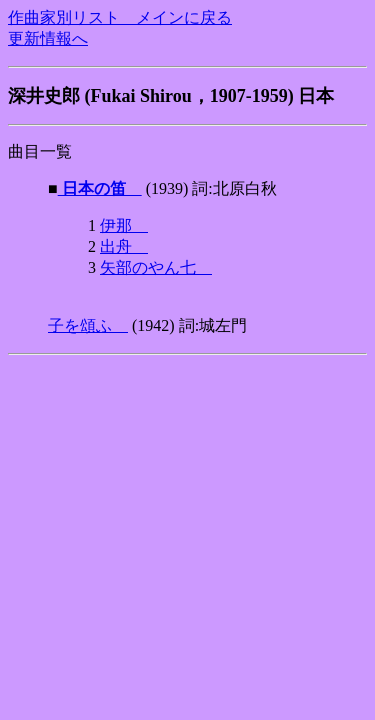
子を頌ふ (88, 325)
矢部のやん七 (156, 267)
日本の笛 (100, 188)
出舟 (124, 246)
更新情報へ (48, 38)
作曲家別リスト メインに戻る (120, 17)
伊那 (124, 225)
